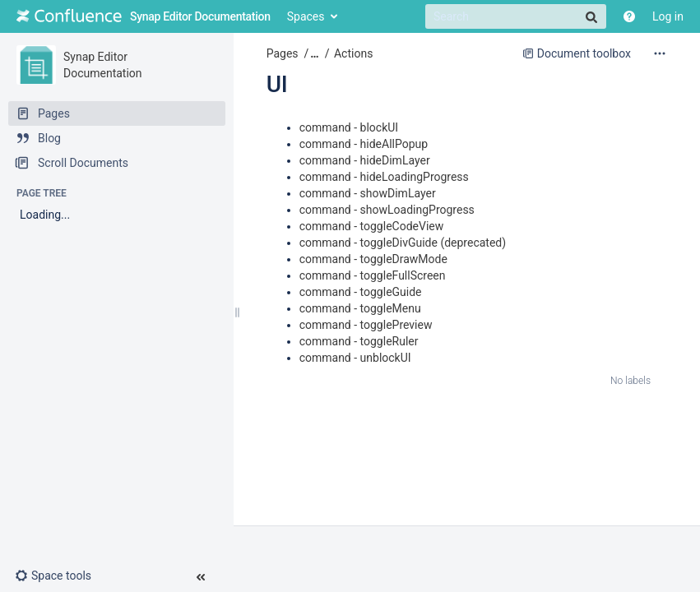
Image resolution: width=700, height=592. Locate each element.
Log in (668, 16)
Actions (353, 53)
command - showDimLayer (368, 193)
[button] (60, 576)
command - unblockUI (355, 358)
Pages (283, 53)
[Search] (516, 16)
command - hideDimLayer (365, 160)
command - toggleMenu (360, 308)
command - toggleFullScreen (373, 275)
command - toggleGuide (361, 292)
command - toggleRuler (359, 341)
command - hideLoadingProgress (384, 177)
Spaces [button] (306, 16)
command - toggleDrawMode (373, 259)
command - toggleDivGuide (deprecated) (403, 243)
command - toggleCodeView (372, 226)
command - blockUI (349, 127)
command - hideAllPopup (364, 144)
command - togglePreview (366, 325)
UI (277, 84)
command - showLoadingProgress (387, 210)
